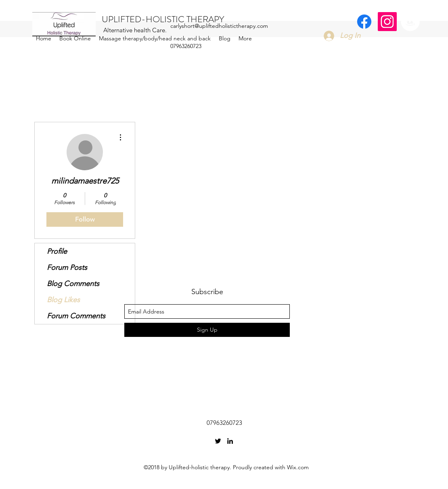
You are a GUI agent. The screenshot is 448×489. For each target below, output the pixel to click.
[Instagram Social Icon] (387, 22)
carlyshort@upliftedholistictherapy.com (219, 26)
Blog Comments (73, 284)
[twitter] (218, 441)
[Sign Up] (207, 330)
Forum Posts (67, 267)
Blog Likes (63, 300)
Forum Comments (76, 316)
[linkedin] (230, 441)
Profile (57, 251)
